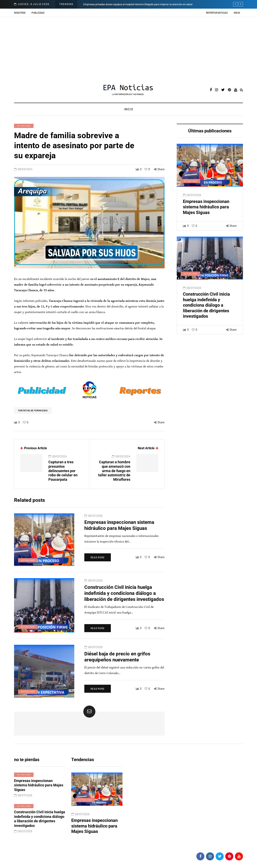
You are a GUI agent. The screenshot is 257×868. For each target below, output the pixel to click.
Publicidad (38, 13)
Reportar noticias (217, 13)
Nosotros (20, 13)
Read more (98, 567)
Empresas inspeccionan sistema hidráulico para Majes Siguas (206, 217)
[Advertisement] (128, 47)
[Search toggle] (241, 90)
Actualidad (24, 126)
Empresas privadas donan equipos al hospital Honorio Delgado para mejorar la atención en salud (138, 4)
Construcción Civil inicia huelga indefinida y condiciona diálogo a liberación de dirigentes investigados (206, 315)
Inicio (237, 13)
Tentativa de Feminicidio (33, 411)
